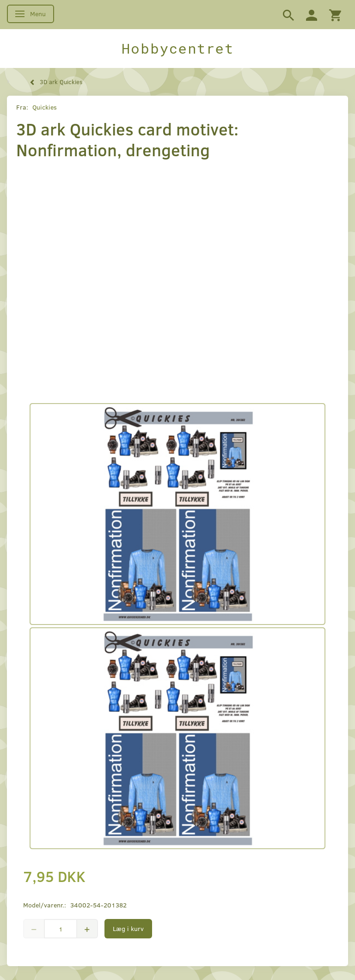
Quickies (45, 107)
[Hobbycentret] (177, 49)
